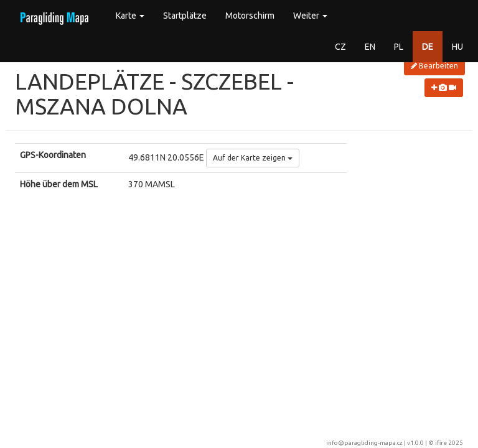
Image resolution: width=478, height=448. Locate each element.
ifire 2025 (449, 443)
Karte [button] (130, 16)
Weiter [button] (310, 16)
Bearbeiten (434, 66)
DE (428, 47)
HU (457, 47)
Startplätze (185, 16)
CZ (340, 47)
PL (399, 47)
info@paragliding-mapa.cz (364, 443)
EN (370, 47)
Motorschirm (250, 16)
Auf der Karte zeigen (253, 158)
